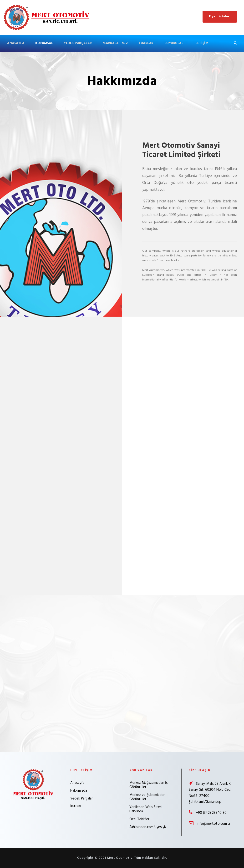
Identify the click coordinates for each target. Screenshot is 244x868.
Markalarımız (115, 43)
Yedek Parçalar (78, 43)
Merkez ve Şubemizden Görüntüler (147, 797)
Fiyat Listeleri (220, 17)
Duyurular (174, 43)
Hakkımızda (79, 791)
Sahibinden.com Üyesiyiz (148, 827)
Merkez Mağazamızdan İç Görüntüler (149, 785)
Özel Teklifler (139, 819)
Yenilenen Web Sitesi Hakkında (146, 809)
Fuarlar (146, 43)
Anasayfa (16, 43)
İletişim (201, 43)
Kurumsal (44, 43)
